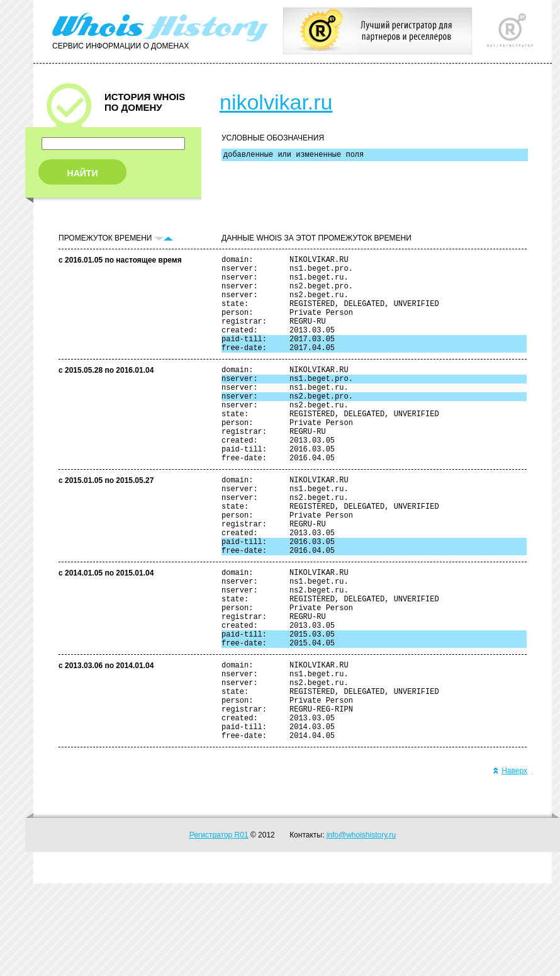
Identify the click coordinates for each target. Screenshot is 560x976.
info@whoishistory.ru (361, 928)
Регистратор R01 (219, 928)
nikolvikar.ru (276, 102)
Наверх (510, 863)
